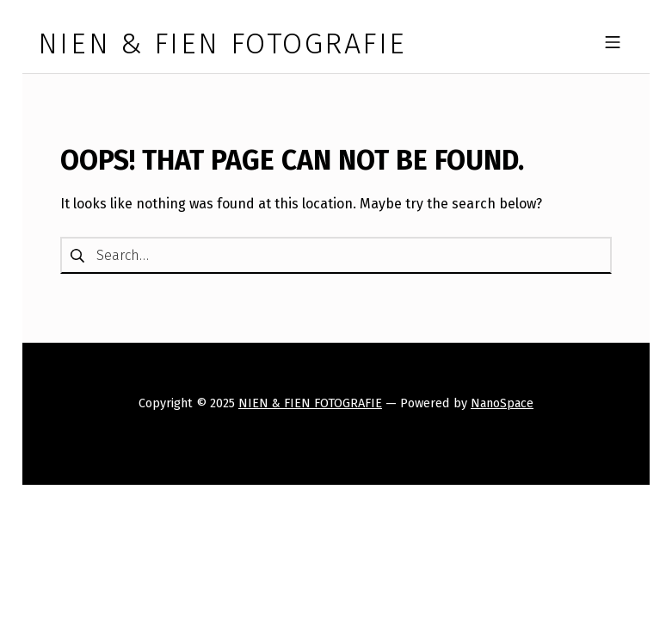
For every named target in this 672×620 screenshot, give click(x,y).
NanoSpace (502, 403)
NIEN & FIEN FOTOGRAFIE (310, 403)
